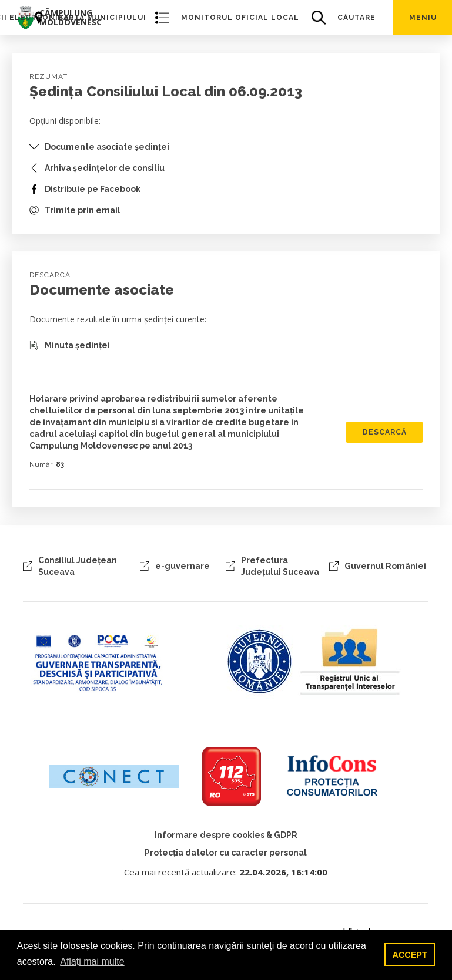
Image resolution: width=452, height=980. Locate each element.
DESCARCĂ (385, 432)
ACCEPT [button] (410, 955)
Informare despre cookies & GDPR (226, 835)
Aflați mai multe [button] (92, 962)
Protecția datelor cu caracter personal (226, 853)
